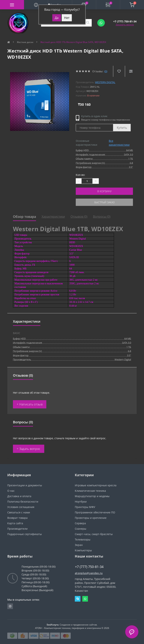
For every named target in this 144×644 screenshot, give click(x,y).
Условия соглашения (21, 507)
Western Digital (105, 82)
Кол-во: (80, 175)
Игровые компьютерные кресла (96, 485)
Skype (78, 599)
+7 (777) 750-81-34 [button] (89, 567)
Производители (17, 529)
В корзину (104, 191)
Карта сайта (15, 523)
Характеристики (53, 217)
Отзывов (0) (79, 217)
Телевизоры (83, 539)
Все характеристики (119, 143)
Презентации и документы (25, 485)
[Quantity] (87, 181)
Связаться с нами (19, 512)
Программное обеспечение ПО (95, 512)
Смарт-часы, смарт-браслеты (94, 534)
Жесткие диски (25, 42)
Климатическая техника (90, 491)
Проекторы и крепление (91, 518)
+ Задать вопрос (29, 449)
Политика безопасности (23, 502)
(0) (106, 71)
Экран (79, 545)
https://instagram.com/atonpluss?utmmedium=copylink (10, 606)
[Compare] (131, 71)
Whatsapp (85, 599)
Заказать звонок (125, 25)
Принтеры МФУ (85, 507)
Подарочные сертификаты (25, 534)
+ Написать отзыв (30, 404)
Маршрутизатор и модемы (92, 496)
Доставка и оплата (19, 496)
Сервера (80, 523)
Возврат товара (17, 518)
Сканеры (81, 529)
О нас (11, 491)
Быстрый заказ (104, 202)
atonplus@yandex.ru (89, 573)
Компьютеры (83, 550)
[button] (125, 21)
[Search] (88, 23)
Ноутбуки (81, 502)
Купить (122, 128)
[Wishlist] (119, 71)
